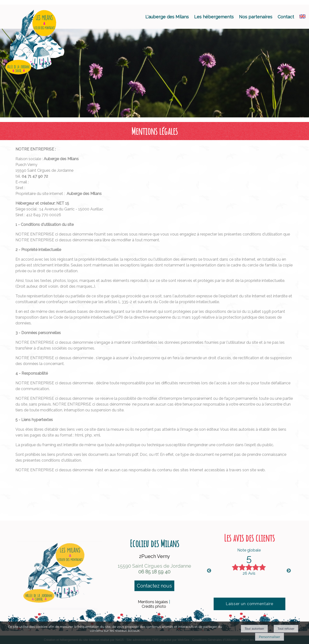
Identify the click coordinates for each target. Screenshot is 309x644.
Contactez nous (154, 586)
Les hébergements (214, 17)
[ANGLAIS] (302, 17)
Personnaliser (269, 637)
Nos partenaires (256, 17)
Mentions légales (153, 602)
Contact (286, 17)
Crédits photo (154, 606)
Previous (209, 571)
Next (289, 571)
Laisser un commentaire (249, 604)
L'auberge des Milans (167, 17)
